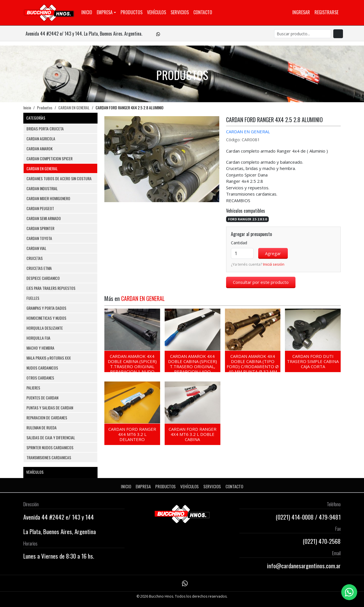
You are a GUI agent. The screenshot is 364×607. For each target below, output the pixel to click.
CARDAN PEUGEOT (40, 208)
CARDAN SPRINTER (40, 228)
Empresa (105, 12)
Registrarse (326, 12)
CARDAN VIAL (36, 248)
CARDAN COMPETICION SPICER (49, 158)
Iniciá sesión (274, 264)
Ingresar (301, 12)
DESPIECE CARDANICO (43, 278)
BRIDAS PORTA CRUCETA (45, 129)
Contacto (203, 12)
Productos (132, 12)
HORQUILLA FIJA (38, 338)
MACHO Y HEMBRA (40, 348)
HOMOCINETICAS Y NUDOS (46, 318)
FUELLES (33, 298)
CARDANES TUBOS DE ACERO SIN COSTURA (59, 178)
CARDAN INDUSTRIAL (42, 188)
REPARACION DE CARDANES (47, 418)
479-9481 (330, 517)
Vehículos (157, 12)
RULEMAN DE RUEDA (42, 427)
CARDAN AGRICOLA (41, 139)
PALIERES (33, 388)
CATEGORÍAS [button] (60, 118)
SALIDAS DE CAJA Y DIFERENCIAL (51, 437)
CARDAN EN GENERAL (74, 107)
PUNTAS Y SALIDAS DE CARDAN (50, 408)
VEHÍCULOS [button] (60, 472)
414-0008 (303, 517)
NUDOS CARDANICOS (42, 368)
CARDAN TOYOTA (39, 238)
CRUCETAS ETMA (39, 268)
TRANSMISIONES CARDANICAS (49, 457)
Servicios (180, 12)
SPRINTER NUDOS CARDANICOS (50, 447)
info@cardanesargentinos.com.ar (304, 566)
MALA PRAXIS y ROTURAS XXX (49, 358)
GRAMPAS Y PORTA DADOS (46, 308)
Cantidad (239, 243)
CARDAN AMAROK (40, 148)
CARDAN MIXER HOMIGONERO (48, 198)
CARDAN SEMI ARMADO (44, 218)
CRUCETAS (35, 258)
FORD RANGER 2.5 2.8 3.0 (247, 219)
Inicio (87, 12)
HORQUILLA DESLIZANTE (45, 328)
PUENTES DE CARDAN (42, 398)
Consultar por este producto (261, 282)
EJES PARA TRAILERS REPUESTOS (51, 288)
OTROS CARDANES (40, 378)
